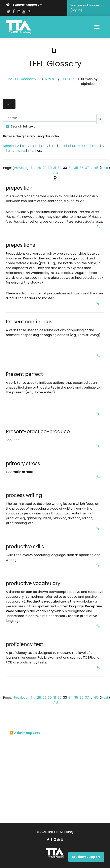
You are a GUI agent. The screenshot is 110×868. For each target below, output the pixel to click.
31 (55, 168)
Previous (21, 168)
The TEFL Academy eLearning (23, 79)
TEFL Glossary (69, 79)
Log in (76, 10)
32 (60, 168)
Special (9, 146)
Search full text (23, 126)
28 (39, 168)
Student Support (23, 5)
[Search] (50, 118)
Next (105, 168)
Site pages (51, 79)
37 (87, 168)
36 (82, 168)
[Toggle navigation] (97, 27)
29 (44, 168)
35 (76, 168)
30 (50, 168)
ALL (56, 173)
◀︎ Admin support (25, 733)
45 (96, 168)
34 (71, 168)
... (11, 104)
